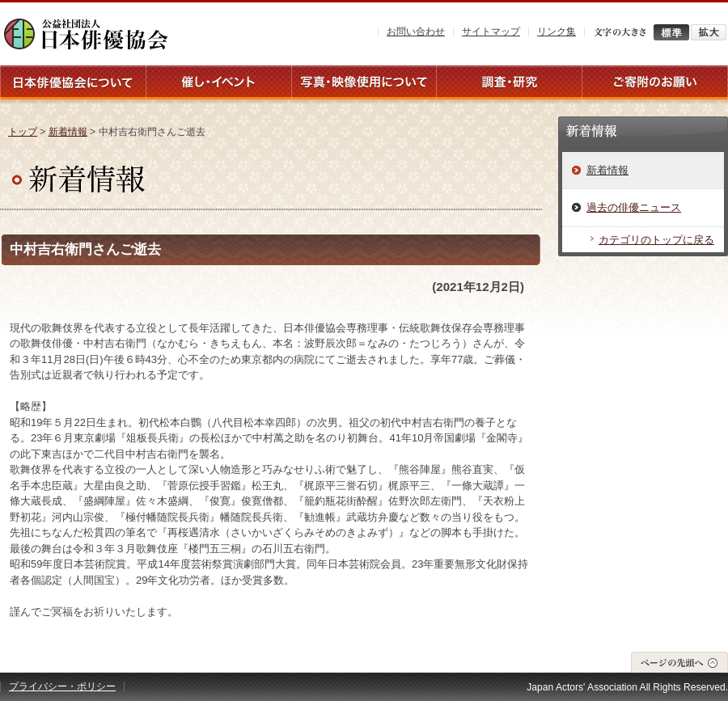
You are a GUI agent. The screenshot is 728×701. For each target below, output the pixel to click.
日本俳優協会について (73, 82)
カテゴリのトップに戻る (656, 240)
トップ (23, 132)
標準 (671, 32)
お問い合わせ (416, 32)
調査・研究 (510, 82)
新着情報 (68, 132)
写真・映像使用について (364, 82)
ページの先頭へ (679, 662)
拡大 (709, 32)
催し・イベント (218, 82)
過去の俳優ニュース (634, 207)
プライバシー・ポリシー (62, 686)
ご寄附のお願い (655, 82)
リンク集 (557, 32)
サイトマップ (491, 32)
